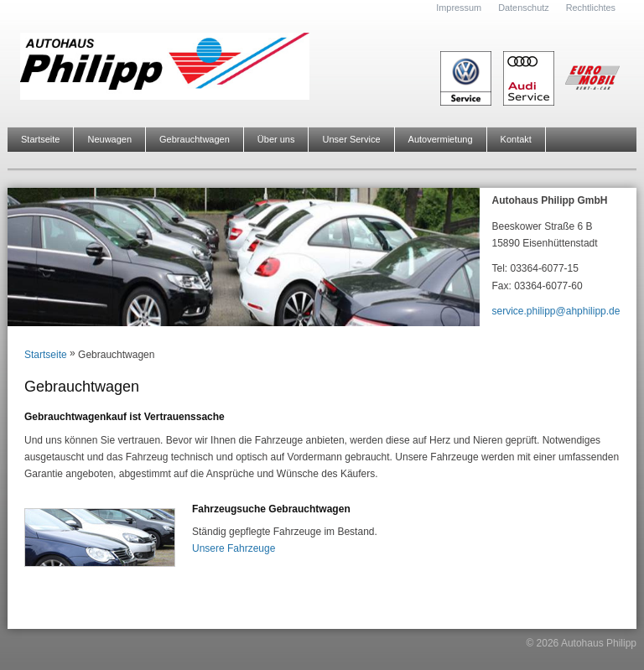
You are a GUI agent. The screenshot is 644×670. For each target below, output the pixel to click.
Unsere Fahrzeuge (234, 548)
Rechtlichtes (591, 8)
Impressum (459, 8)
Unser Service (351, 139)
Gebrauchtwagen (195, 139)
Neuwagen (109, 139)
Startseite (40, 139)
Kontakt (516, 139)
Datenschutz (524, 8)
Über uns (276, 139)
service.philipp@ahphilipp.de (556, 311)
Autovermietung (441, 139)
